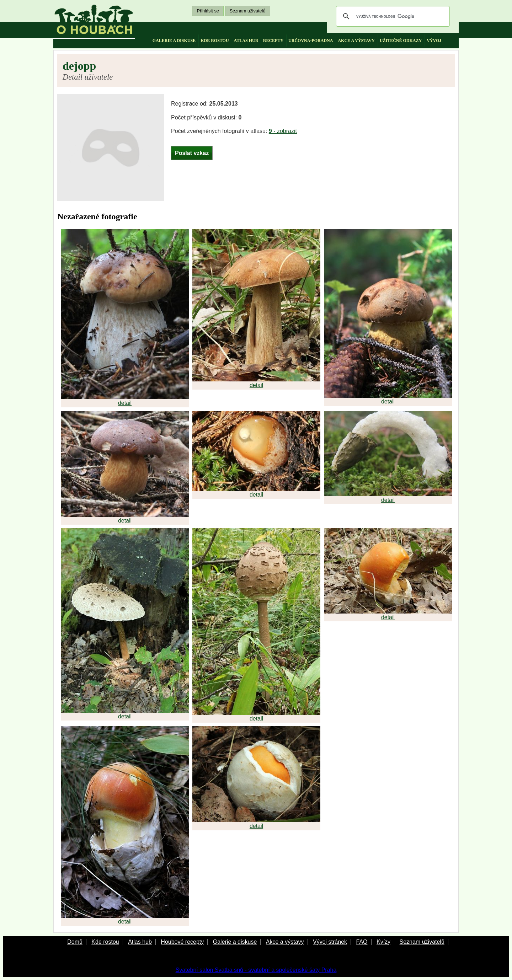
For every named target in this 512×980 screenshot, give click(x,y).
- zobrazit (283, 131)
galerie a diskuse (174, 41)
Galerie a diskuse (235, 942)
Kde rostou (105, 942)
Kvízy (383, 942)
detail (125, 403)
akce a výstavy (356, 41)
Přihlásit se (208, 11)
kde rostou (215, 41)
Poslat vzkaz (192, 153)
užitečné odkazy (401, 41)
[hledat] (392, 16)
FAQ (362, 942)
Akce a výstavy (285, 942)
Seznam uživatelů (248, 11)
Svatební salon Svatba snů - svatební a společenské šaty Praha (256, 970)
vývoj (434, 41)
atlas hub (246, 41)
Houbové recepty (182, 942)
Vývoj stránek (330, 942)
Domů (75, 942)
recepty (273, 41)
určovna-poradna (311, 41)
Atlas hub (140, 942)
